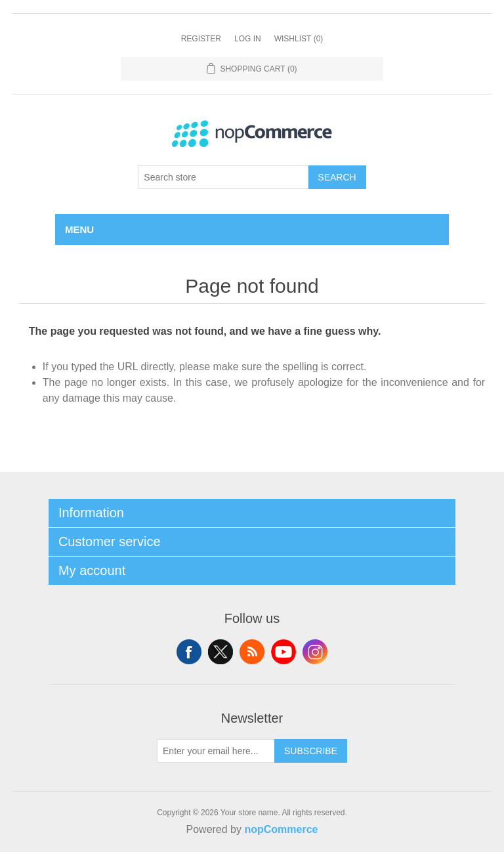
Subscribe (311, 751)
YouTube (283, 652)
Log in (248, 39)
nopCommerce (281, 829)
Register (201, 39)
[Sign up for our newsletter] (216, 751)
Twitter (220, 652)
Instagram (315, 652)
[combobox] (223, 177)
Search (337, 177)
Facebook (189, 652)
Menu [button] (79, 229)
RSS (252, 652)
